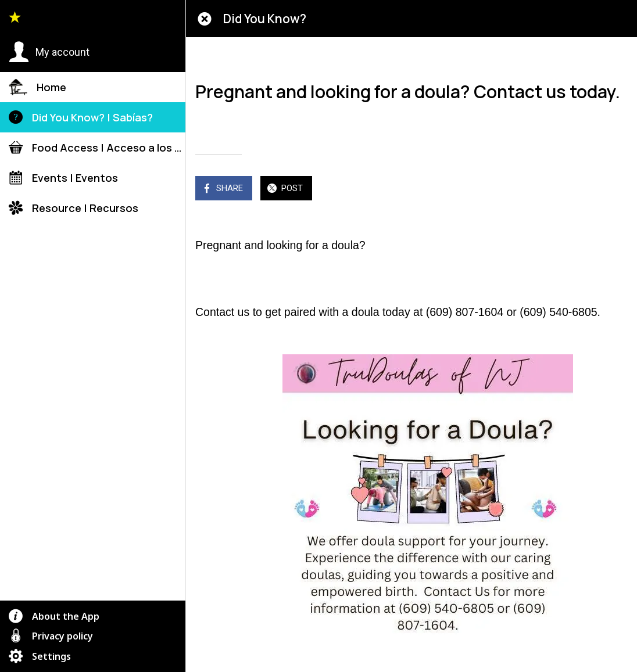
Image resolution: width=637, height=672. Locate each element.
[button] (49, 52)
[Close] (205, 19)
